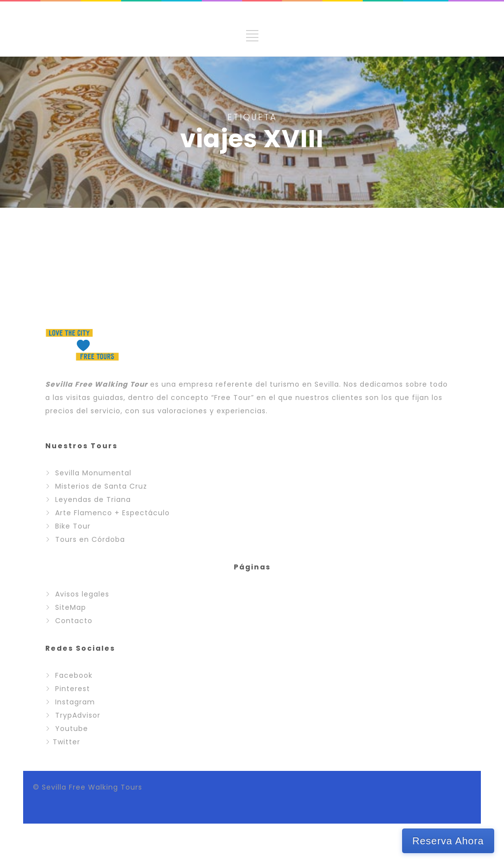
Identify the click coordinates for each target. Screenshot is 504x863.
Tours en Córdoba (90, 539)
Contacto (74, 621)
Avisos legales (82, 594)
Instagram (75, 702)
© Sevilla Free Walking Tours (88, 787)
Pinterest (73, 689)
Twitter (66, 742)
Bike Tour (73, 526)
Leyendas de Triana (93, 499)
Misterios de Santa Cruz (101, 486)
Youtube (72, 729)
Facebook (74, 675)
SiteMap (71, 607)
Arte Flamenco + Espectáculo (112, 513)
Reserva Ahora (448, 841)
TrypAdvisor (78, 715)
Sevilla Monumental (93, 473)
